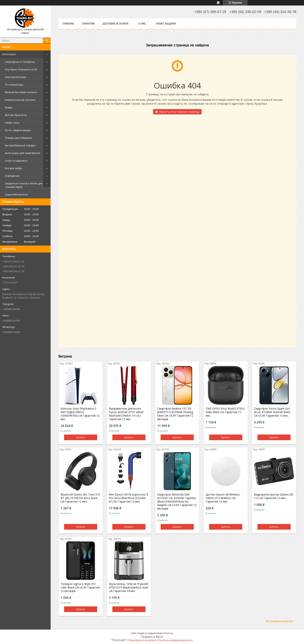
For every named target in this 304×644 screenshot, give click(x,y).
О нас (142, 24)
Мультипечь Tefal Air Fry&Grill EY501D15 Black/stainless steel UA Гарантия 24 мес (129, 587)
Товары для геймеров (18, 138)
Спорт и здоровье (16, 161)
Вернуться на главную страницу (179, 112)
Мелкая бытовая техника (21, 92)
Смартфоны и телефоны (20, 62)
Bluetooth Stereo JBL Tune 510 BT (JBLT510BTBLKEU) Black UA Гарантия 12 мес (80, 498)
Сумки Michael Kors (17, 194)
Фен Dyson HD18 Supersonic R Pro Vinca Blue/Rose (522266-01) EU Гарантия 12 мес (129, 498)
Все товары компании (279, 621)
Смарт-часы (12, 123)
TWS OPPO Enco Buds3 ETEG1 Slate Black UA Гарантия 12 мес (225, 412)
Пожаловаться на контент (142, 640)
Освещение (12, 176)
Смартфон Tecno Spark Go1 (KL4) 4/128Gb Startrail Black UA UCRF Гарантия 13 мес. (272, 412)
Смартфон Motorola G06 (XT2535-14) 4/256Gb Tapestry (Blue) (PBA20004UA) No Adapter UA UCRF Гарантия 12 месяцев (177, 502)
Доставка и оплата (115, 24)
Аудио (9, 107)
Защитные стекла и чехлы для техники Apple (24, 185)
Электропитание (15, 77)
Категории (9, 54)
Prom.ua (169, 633)
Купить (81, 437)
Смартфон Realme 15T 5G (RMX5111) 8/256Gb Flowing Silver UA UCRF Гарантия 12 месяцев (175, 414)
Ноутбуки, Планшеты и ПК (21, 69)
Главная (68, 24)
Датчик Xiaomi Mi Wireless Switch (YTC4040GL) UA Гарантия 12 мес (223, 498)
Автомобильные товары (20, 145)
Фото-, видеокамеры (18, 130)
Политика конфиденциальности (175, 640)
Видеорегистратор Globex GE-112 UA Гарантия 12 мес (274, 496)
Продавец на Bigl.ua (152, 637)
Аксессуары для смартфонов (22, 153)
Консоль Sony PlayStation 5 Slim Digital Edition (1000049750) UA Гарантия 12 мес (80, 414)
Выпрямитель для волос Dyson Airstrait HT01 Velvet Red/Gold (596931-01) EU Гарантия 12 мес (126, 414)
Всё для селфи (13, 168)
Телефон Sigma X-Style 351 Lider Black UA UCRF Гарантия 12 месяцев (80, 587)
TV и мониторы (14, 85)
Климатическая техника (20, 100)
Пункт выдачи (166, 24)
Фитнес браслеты (16, 115)
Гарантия (88, 24)
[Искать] (47, 41)
